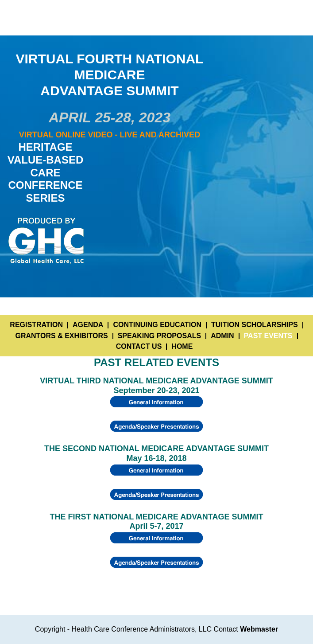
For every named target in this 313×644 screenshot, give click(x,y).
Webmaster (259, 629)
